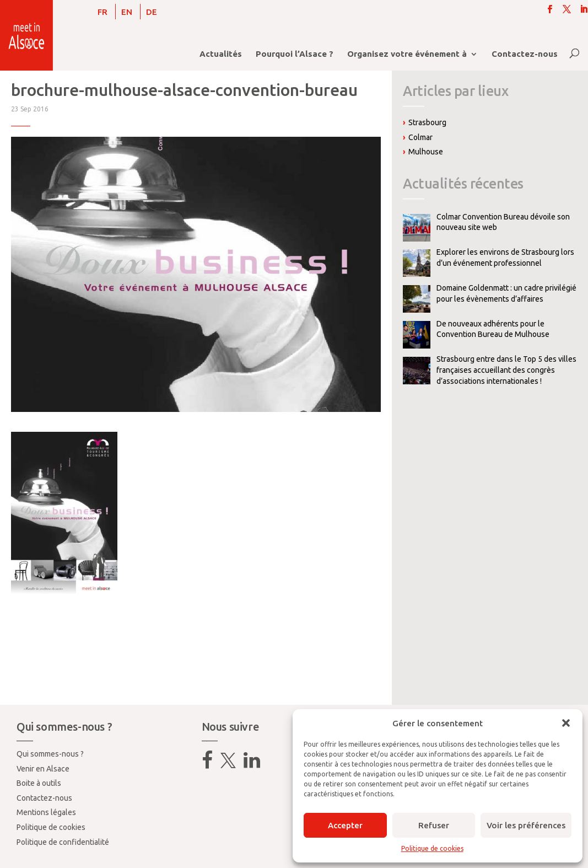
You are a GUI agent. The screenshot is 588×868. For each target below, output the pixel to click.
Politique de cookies (432, 848)
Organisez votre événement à (407, 54)
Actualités (221, 54)
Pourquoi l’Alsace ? (295, 54)
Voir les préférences (526, 825)
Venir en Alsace (43, 769)
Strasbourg (427, 122)
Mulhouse (426, 152)
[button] (566, 723)
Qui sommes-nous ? (50, 754)
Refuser (434, 825)
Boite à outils (39, 783)
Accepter (345, 825)
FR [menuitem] (103, 12)
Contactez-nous (525, 54)
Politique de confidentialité (63, 842)
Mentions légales (46, 812)
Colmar (420, 137)
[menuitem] (103, 12)
